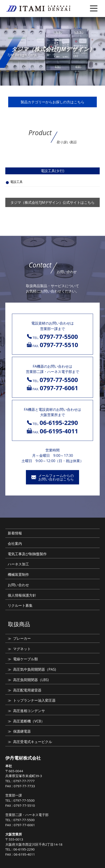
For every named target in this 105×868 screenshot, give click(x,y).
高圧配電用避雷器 (27, 690)
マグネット (22, 649)
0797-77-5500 (24, 800)
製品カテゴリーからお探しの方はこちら (52, 102)
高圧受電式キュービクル (33, 742)
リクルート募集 (20, 605)
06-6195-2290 (24, 849)
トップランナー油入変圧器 (34, 700)
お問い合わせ (18, 585)
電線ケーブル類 (25, 659)
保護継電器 (22, 731)
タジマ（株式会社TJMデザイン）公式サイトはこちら (52, 202)
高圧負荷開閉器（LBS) (31, 680)
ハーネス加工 (18, 564)
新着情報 (15, 533)
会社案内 (15, 543)
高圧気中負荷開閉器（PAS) (34, 669)
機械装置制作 (18, 574)
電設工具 (16, 182)
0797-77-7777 (24, 781)
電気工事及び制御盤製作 (27, 554)
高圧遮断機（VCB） (29, 721)
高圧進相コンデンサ (29, 711)
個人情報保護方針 (22, 595)
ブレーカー (22, 638)
